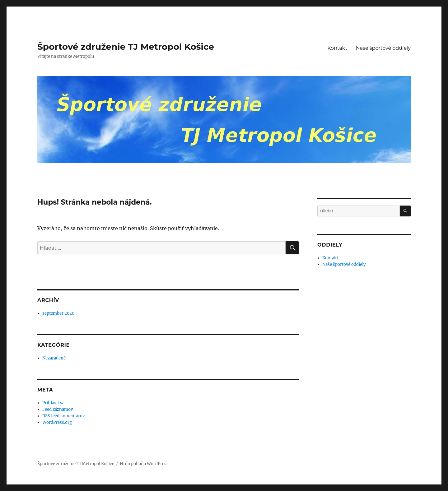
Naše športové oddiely (383, 48)
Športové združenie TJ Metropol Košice (126, 47)
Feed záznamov (58, 409)
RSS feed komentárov (63, 416)
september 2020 (58, 313)
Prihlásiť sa (53, 403)
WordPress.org (57, 422)
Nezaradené (54, 358)
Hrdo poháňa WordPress (144, 464)
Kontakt (337, 48)
